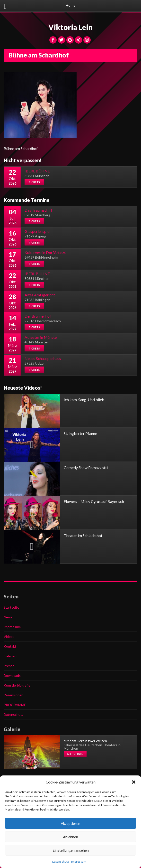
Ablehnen (70, 837)
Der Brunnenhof (38, 316)
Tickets (34, 182)
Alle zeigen (75, 754)
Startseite (11, 607)
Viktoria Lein (70, 27)
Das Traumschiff (38, 210)
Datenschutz (61, 862)
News (8, 617)
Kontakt (10, 646)
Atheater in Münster (41, 337)
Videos (9, 637)
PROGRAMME (15, 705)
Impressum (79, 862)
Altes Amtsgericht (40, 295)
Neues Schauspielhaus (43, 358)
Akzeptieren (70, 823)
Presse (9, 666)
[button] (134, 782)
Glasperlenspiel (37, 231)
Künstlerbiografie (17, 685)
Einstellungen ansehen (71, 850)
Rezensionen (13, 695)
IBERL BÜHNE (37, 171)
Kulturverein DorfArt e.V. (45, 252)
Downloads (12, 675)
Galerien (10, 656)
